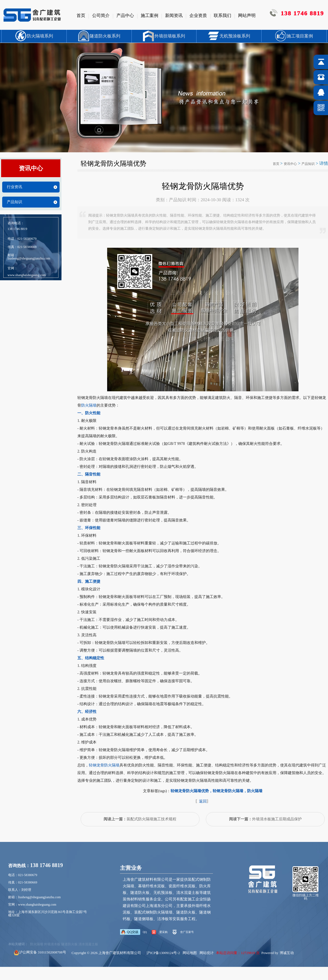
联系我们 (222, 15)
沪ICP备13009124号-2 (163, 953)
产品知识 (14, 202)
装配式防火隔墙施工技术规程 (140, 819)
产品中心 (125, 15)
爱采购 (163, 932)
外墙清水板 (52, 944)
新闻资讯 (174, 15)
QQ (145, 932)
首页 (81, 15)
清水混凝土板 (88, 944)
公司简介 (101, 15)
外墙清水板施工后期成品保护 (265, 819)
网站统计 (207, 953)
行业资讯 (14, 187)
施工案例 (150, 15)
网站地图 (190, 953)
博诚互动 (287, 953)
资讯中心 (290, 164)
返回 (203, 801)
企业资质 (198, 15)
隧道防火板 (69, 944)
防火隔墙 (89, 405)
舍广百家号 (187, 932)
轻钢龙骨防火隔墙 (104, 765)
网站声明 (247, 15)
